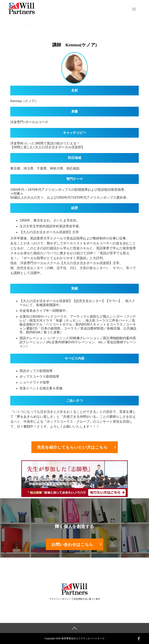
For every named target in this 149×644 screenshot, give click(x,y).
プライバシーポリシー (60, 599)
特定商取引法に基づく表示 (87, 599)
